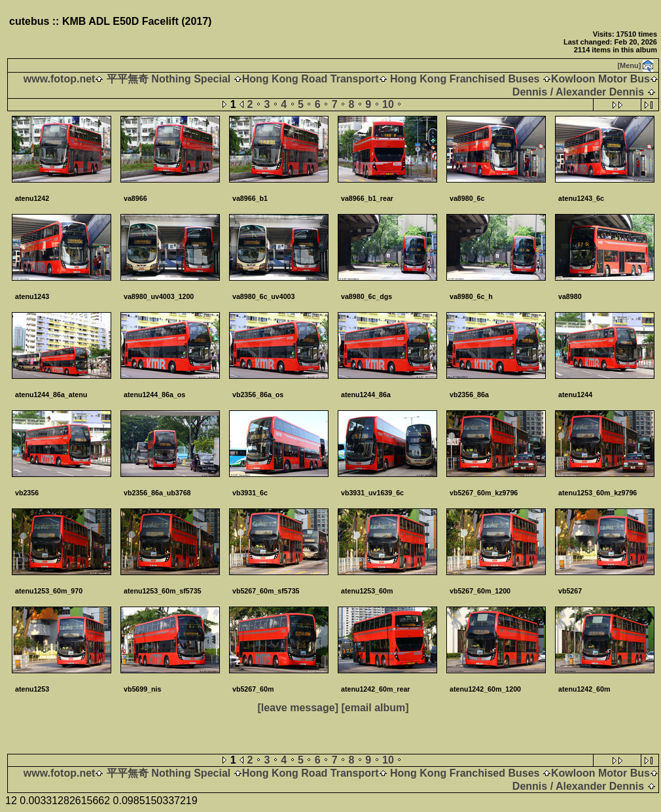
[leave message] (298, 708)
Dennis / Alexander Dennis (578, 92)
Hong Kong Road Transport (311, 79)
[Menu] (629, 65)
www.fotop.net (60, 79)
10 (388, 104)
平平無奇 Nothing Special (168, 79)
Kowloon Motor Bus (600, 79)
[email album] (375, 708)
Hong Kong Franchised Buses (465, 79)
